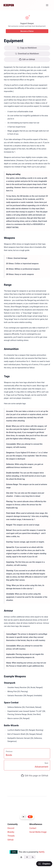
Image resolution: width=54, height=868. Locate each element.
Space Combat (11, 703)
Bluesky (11, 832)
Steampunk (10, 683)
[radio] (21, 857)
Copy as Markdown (27, 48)
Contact (33, 828)
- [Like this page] (31, 817)
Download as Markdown (27, 54)
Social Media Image (38, 832)
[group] (27, 857)
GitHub (10, 840)
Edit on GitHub (27, 60)
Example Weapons (15, 676)
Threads (11, 836)
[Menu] (47, 5)
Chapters (44, 864)
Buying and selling (13, 174)
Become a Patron (27, 31)
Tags (7, 376)
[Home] (9, 5)
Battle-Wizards (11, 725)
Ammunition (11, 349)
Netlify (42, 852)
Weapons (9, 238)
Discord (11, 828)
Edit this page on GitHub (35, 776)
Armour (8, 611)
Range (8, 285)
